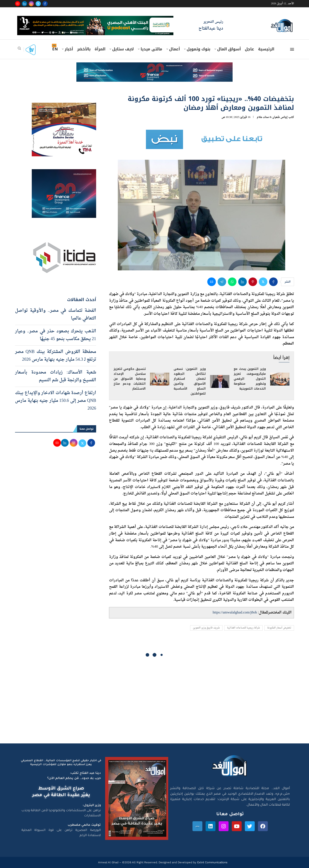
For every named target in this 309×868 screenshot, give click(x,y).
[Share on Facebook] (273, 282)
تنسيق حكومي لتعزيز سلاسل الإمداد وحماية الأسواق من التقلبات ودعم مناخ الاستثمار (130, 379)
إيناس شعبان (280, 117)
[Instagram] (31, 4)
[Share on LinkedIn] (242, 282)
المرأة (100, 49)
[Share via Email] (212, 282)
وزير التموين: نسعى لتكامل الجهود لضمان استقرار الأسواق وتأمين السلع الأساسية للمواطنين (190, 381)
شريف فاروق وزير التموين (206, 628)
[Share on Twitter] (263, 282)
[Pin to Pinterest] (253, 282)
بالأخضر (84, 49)
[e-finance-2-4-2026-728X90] (154, 66)
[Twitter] (38, 4)
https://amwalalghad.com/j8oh (235, 613)
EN (55, 49)
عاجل (249, 49)
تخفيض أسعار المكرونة (279, 628)
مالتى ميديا (151, 49)
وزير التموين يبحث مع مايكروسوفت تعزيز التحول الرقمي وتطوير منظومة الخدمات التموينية (250, 379)
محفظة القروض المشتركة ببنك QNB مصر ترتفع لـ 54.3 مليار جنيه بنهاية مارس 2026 (56, 356)
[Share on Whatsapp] (232, 282)
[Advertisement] (154, 703)
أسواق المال (229, 49)
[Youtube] (18, 4)
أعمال (174, 49)
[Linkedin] (24, 4)
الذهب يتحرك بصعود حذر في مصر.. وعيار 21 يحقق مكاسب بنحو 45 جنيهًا (56, 335)
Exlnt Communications (212, 862)
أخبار (69, 49)
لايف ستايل (123, 49)
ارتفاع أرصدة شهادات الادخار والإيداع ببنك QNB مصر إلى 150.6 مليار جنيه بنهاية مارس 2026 (56, 401)
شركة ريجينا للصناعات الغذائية (243, 628)
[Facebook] (45, 4)
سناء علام (263, 117)
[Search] (19, 50)
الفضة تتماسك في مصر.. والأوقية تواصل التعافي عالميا (56, 315)
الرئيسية (266, 49)
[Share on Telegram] (222, 282)
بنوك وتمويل (198, 49)
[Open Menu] (292, 49)
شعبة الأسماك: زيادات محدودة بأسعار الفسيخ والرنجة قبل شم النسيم (56, 376)
